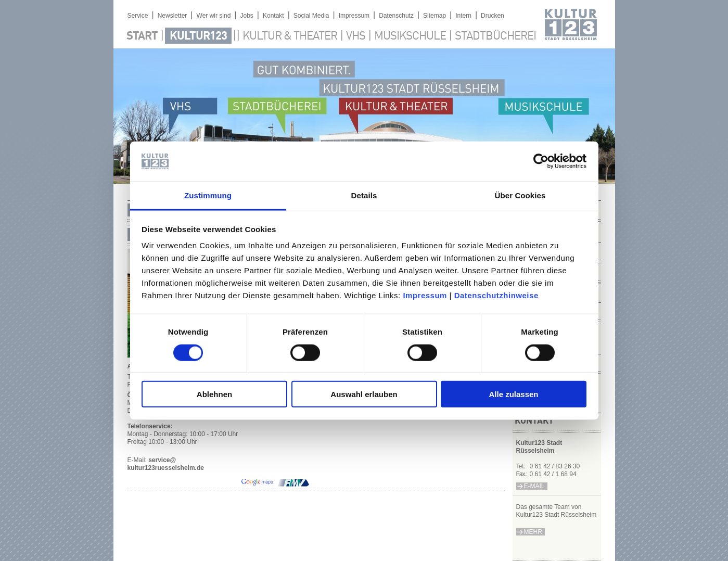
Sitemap (435, 16)
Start (142, 36)
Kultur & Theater (290, 36)
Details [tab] (364, 195)
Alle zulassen (513, 394)
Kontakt (273, 16)
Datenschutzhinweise (496, 295)
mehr (533, 532)
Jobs (246, 16)
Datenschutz (396, 16)
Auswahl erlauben (364, 394)
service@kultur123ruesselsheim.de (166, 464)
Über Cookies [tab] (520, 195)
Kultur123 (198, 36)
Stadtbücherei (495, 36)
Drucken (493, 16)
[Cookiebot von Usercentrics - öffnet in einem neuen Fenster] (541, 161)
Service (138, 16)
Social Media (311, 16)
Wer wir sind (214, 16)
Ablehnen (214, 394)
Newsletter (173, 16)
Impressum (425, 295)
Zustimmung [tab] (208, 195)
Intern (463, 16)
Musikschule (410, 36)
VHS (356, 36)
